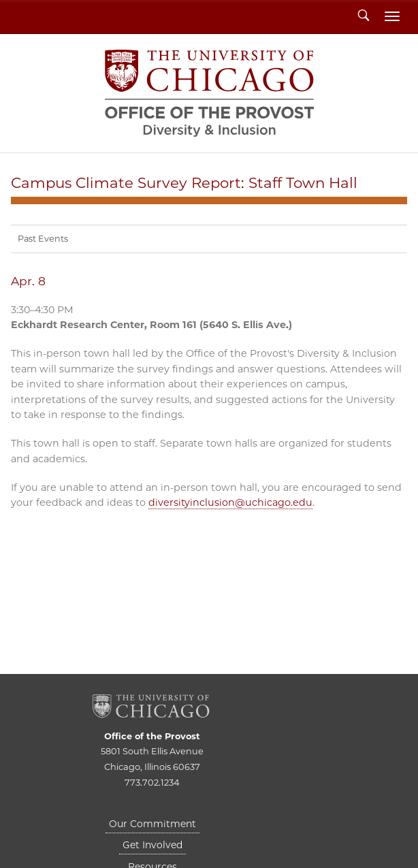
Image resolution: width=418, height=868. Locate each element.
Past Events (43, 239)
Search (364, 17)
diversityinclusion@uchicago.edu (230, 502)
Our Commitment (152, 824)
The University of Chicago (152, 706)
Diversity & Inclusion (209, 93)
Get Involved (152, 845)
